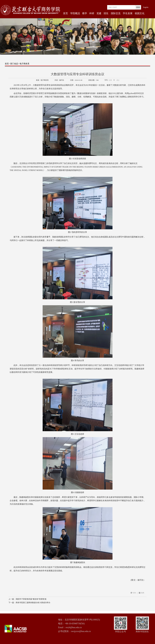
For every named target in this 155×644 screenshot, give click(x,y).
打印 (134, 593)
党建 (99, 13)
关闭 (143, 593)
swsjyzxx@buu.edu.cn (81, 631)
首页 (66, 13)
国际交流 (116, 13)
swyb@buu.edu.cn (74, 627)
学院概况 (75, 13)
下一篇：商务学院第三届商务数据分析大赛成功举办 (29, 603)
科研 (92, 13)
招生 (106, 13)
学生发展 (128, 13)
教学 (85, 13)
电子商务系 (24, 64)
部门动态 (14, 64)
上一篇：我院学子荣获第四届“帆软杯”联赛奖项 (27, 599)
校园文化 (140, 13)
